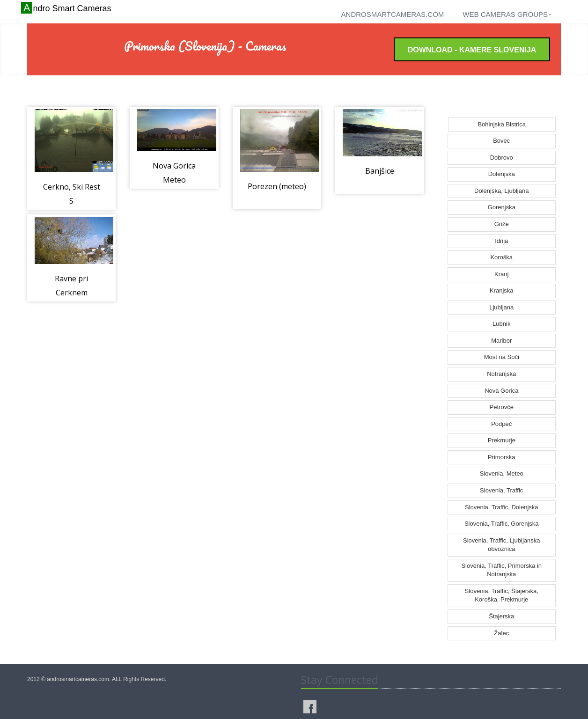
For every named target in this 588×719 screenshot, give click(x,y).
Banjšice (380, 171)
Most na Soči (502, 357)
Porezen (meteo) (277, 186)
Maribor (501, 341)
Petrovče (502, 407)
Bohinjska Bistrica (502, 124)
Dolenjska (502, 174)
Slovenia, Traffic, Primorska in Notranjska (501, 570)
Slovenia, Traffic (501, 490)
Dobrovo (502, 158)
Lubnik (501, 324)
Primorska (502, 457)
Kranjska (502, 290)
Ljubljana (501, 307)
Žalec (501, 633)
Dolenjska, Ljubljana (501, 191)
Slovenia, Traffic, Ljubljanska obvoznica (502, 545)
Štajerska (501, 616)
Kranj (501, 274)
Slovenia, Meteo (502, 473)
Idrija (501, 241)
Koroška (501, 257)
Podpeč (501, 424)
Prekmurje (502, 440)
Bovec (501, 141)
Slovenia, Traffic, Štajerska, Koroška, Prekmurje (502, 595)
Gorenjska (502, 207)
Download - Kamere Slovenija (472, 50)
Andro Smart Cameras (67, 8)
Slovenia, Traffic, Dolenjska (502, 507)
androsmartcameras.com (393, 14)
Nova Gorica (501, 391)
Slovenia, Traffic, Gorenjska (502, 524)
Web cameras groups (507, 14)
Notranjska (501, 374)
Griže (502, 224)
